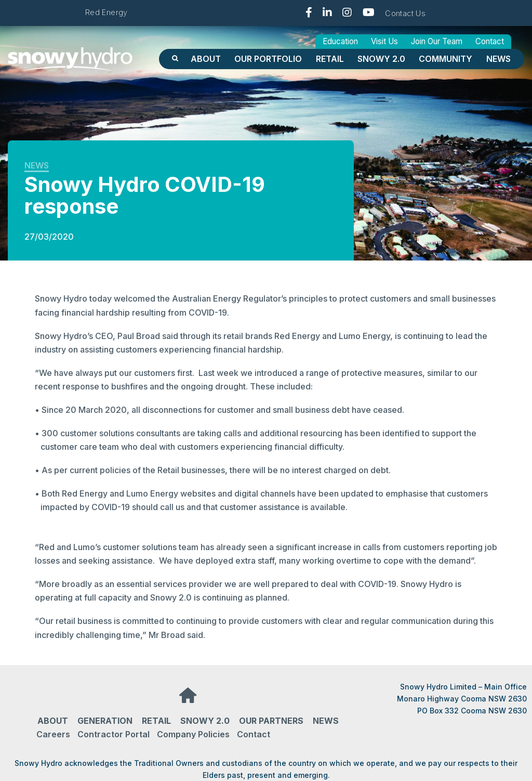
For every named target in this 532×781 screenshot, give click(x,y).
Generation (105, 721)
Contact (490, 41)
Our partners (271, 721)
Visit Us (384, 41)
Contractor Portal (114, 734)
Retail (330, 59)
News (498, 59)
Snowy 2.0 (381, 59)
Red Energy (107, 12)
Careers (53, 734)
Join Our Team (437, 41)
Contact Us (405, 13)
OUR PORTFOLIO (268, 59)
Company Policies (193, 734)
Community (445, 59)
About (206, 59)
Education (340, 41)
